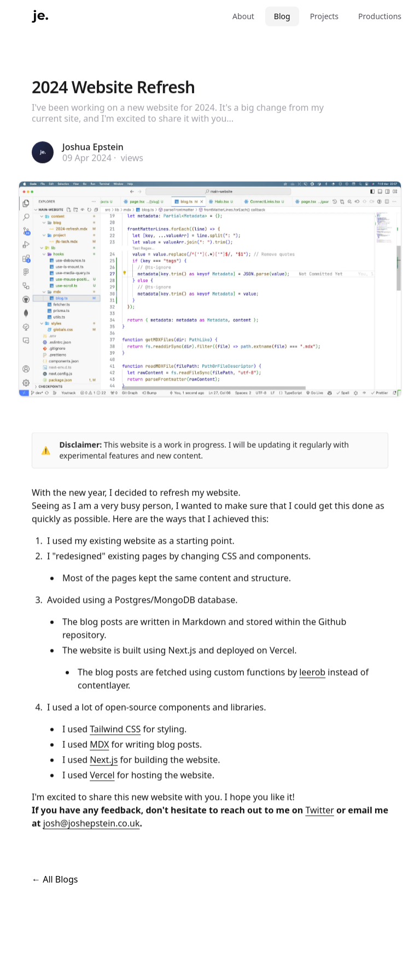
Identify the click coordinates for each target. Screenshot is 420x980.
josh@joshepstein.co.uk (92, 824)
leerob (312, 673)
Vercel (102, 776)
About (243, 16)
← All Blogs (55, 879)
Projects (324, 16)
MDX (99, 745)
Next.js (104, 760)
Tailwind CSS (115, 730)
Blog (282, 16)
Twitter (319, 811)
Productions (380, 16)
